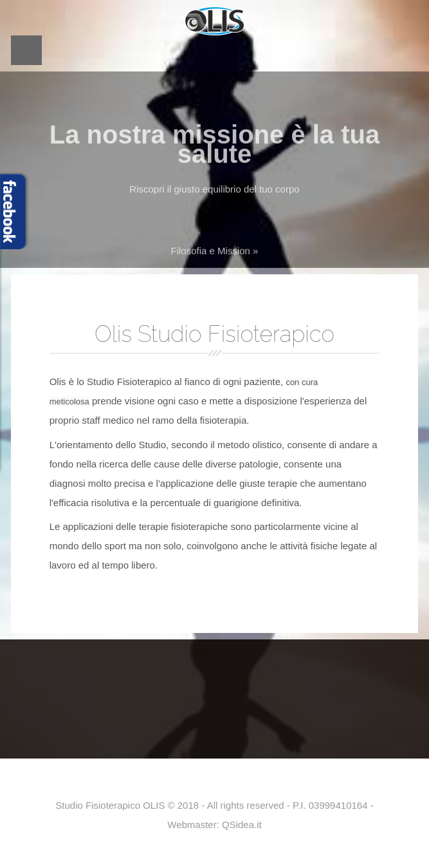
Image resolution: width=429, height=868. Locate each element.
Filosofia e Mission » (215, 254)
